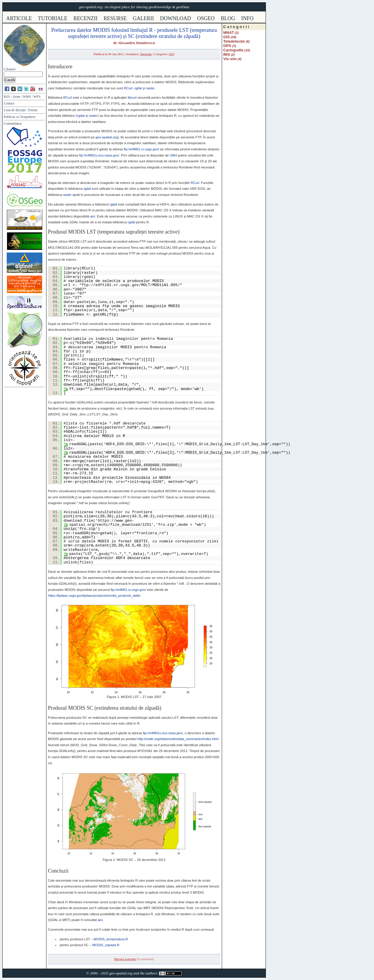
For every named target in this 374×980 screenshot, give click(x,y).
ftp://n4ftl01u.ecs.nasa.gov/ (99, 155)
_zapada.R (106, 945)
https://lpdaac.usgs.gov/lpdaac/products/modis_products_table (94, 596)
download (176, 18)
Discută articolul (125, 959)
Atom (16, 97)
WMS (27, 97)
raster (150, 88)
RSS (7, 97)
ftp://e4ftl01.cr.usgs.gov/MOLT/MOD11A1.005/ (131, 285)
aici (92, 216)
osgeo (206, 18)
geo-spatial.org (107, 137)
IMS (227, 54)
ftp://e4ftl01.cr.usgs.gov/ (141, 149)
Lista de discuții (15, 110)
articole (19, 18)
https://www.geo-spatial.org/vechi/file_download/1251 (110, 523)
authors (151, 973)
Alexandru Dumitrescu (136, 43)
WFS (37, 97)
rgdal (138, 88)
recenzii (86, 18)
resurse (115, 18)
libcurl (132, 98)
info (247, 18)
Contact (9, 103)
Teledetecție (234, 41)
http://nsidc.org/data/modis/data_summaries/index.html (178, 739)
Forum (33, 110)
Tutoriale (146, 54)
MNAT (229, 33)
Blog (228, 18)
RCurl (128, 88)
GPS (227, 46)
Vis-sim (230, 59)
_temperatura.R (111, 939)
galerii (143, 18)
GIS (171, 54)
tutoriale (53, 18)
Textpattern (28, 117)
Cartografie (233, 50)
